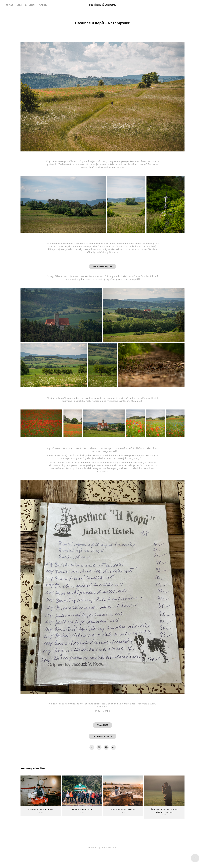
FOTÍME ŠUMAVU (103, 5)
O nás (10, 5)
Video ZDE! (102, 725)
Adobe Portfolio (109, 848)
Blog (19, 5)
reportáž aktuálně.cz (103, 736)
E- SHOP (30, 5)
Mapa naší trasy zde (102, 266)
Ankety (43, 5)
